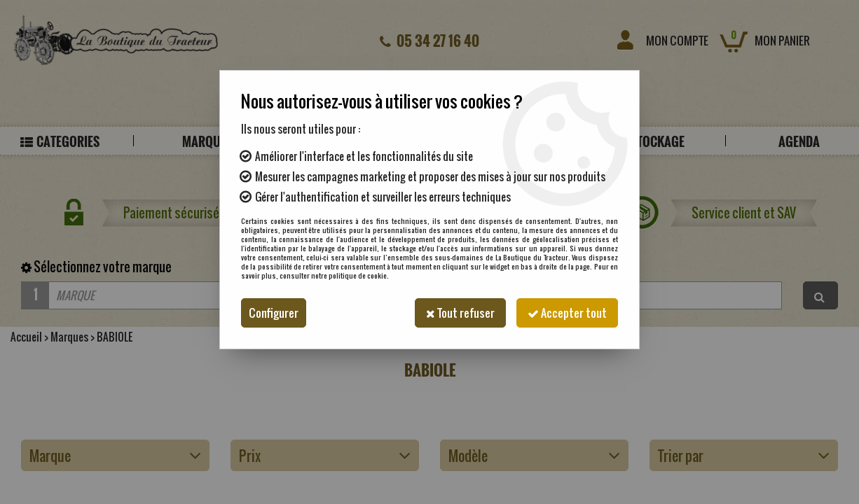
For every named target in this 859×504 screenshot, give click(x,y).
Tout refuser (460, 313)
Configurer (274, 313)
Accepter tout (567, 313)
